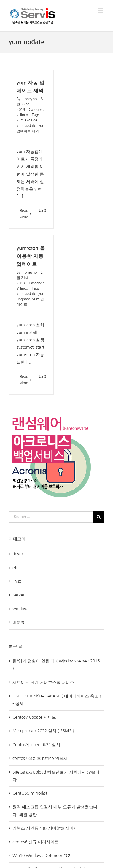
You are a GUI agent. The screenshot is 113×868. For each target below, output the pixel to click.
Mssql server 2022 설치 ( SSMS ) (43, 731)
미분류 (19, 622)
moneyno (29, 99)
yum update (26, 126)
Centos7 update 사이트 (34, 717)
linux (24, 115)
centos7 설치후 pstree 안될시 (40, 758)
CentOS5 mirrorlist (30, 793)
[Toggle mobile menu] (101, 11)
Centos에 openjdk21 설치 (36, 745)
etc (15, 568)
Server (19, 595)
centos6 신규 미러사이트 (36, 842)
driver (18, 554)
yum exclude (27, 120)
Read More (24, 214)
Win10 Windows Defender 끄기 (42, 856)
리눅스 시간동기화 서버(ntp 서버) (44, 828)
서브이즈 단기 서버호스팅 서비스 (43, 682)
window (20, 609)
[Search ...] (51, 517)
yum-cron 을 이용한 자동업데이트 (31, 256)
